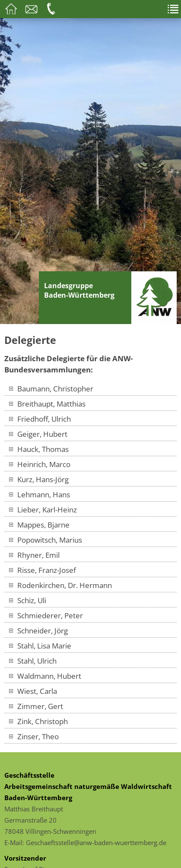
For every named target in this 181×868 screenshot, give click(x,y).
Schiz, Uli (27, 600)
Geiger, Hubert (38, 434)
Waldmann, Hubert (45, 676)
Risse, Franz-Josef (42, 570)
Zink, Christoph (38, 721)
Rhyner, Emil (34, 555)
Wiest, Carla (33, 691)
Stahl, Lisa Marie (40, 645)
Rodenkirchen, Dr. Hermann (60, 585)
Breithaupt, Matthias (47, 404)
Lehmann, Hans (39, 494)
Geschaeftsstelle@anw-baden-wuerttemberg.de (96, 843)
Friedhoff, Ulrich (40, 419)
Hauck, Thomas (39, 449)
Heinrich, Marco (40, 464)
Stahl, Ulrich (33, 661)
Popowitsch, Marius (45, 540)
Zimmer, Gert (36, 706)
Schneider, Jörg (38, 630)
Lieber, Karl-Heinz (43, 509)
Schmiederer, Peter (46, 615)
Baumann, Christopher (51, 388)
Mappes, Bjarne (39, 525)
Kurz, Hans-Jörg (39, 479)
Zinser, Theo (34, 736)
